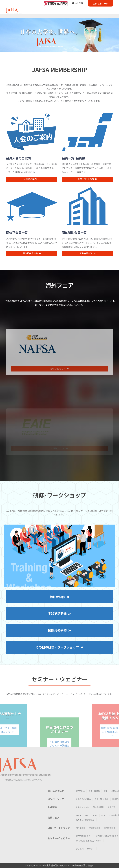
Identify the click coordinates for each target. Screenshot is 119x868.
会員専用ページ (101, 3)
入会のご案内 (32, 186)
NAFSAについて (60, 396)
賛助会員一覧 (87, 260)
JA (74, 3)
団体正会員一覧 (32, 260)
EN (81, 3)
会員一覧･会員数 (87, 186)
